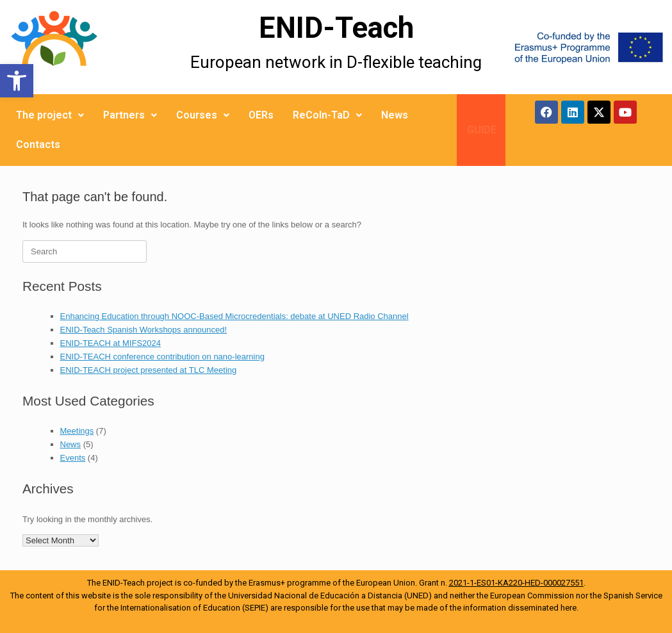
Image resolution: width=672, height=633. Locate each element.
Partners (130, 115)
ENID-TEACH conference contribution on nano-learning (162, 357)
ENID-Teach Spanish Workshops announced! (144, 330)
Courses (203, 115)
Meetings (77, 431)
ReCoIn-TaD (327, 115)
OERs (261, 115)
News (395, 115)
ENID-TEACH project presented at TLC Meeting (149, 370)
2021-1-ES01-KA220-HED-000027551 (516, 583)
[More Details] (84, 47)
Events (73, 458)
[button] (17, 81)
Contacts (38, 144)
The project (50, 115)
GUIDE (482, 130)
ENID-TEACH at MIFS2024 (111, 343)
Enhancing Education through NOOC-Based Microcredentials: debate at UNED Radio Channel (234, 316)
